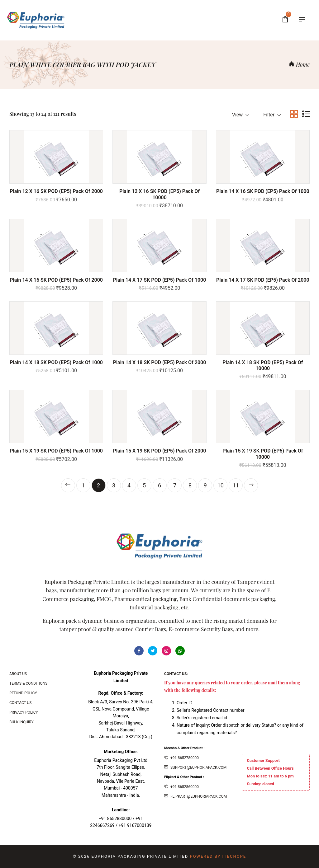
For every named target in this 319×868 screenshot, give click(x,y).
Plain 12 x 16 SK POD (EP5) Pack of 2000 (56, 191)
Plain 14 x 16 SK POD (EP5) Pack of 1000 (263, 191)
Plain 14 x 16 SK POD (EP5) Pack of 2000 (56, 280)
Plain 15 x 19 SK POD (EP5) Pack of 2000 (160, 451)
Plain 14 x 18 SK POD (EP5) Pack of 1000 (56, 362)
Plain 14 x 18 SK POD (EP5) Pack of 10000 (263, 365)
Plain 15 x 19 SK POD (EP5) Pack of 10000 (263, 454)
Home (299, 64)
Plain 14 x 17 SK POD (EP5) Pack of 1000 (160, 280)
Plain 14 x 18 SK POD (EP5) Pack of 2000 (160, 362)
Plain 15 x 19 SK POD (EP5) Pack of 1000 (56, 451)
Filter (272, 115)
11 (236, 485)
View (241, 115)
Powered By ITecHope (218, 856)
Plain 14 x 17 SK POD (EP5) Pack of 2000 (263, 280)
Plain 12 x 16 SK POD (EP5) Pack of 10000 (159, 194)
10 (221, 485)
